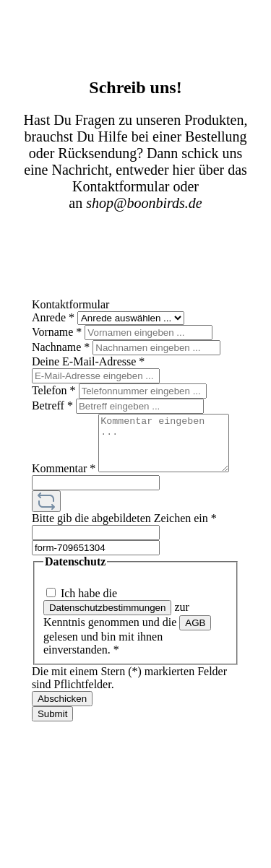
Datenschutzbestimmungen (108, 629)
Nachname (62, 347)
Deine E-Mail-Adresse (88, 361)
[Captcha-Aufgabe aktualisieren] (46, 522)
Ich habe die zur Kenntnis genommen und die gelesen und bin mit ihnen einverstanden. (128, 642)
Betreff (54, 405)
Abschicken (62, 720)
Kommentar (64, 420)
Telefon (55, 390)
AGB (195, 644)
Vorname (58, 332)
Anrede (55, 317)
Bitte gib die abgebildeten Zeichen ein (124, 539)
